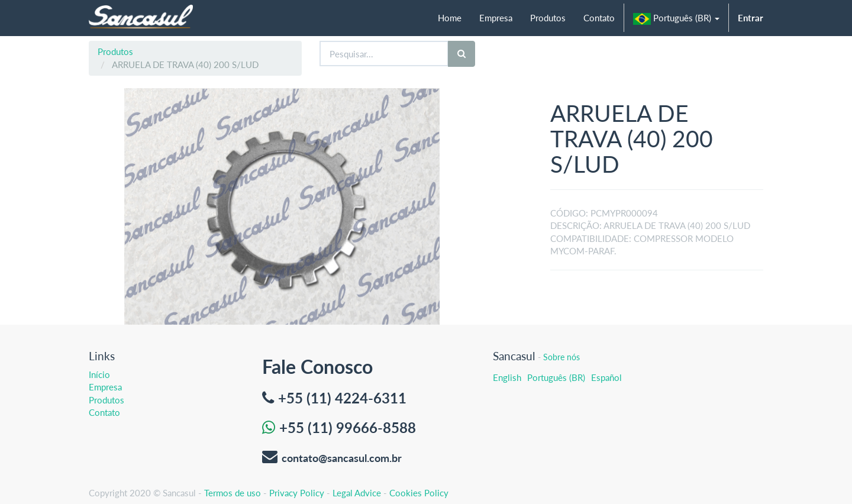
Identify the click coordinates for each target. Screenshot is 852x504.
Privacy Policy (297, 493)
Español (606, 377)
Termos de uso (233, 493)
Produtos (115, 51)
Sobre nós (561, 357)
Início (99, 374)
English (507, 377)
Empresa (105, 387)
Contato (104, 412)
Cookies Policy (419, 493)
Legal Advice (357, 493)
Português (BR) (556, 377)
